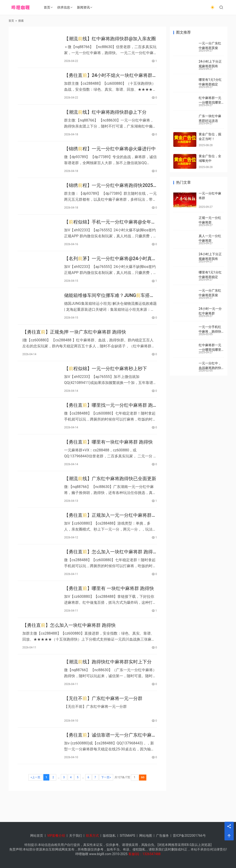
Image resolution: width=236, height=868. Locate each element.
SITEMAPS (127, 836)
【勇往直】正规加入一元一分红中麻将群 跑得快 (108, 533)
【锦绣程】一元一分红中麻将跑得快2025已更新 (108, 191)
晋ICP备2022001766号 (189, 836)
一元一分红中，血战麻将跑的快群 (210, 368)
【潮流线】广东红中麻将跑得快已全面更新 (110, 495)
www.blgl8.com (100, 854)
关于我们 (76, 836)
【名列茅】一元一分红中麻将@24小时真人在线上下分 (110, 267)
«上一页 (35, 804)
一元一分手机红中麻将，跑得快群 (210, 331)
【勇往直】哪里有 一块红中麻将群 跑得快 (109, 609)
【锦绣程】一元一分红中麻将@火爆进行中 (110, 153)
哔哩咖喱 (82, 854)
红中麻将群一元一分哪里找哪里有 (210, 102)
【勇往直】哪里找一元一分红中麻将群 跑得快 (108, 419)
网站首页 (37, 836)
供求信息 (64, 7)
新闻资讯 (84, 7)
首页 (48, 7)
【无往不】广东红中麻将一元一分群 (103, 723)
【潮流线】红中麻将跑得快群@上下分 (105, 115)
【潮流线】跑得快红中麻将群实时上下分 (108, 685)
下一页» (106, 804)
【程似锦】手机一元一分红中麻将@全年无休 (110, 229)
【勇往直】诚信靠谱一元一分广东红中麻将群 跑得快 (110, 761)
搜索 (21, 21)
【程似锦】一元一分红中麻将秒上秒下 (106, 381)
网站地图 (146, 836)
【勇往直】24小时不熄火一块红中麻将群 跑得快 (108, 77)
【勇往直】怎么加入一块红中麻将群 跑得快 (108, 571)
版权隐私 (109, 836)
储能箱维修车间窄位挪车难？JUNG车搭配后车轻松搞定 (109, 305)
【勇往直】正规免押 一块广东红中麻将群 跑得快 (74, 343)
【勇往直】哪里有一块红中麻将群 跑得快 (108, 457)
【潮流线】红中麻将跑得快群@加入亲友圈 (110, 39)
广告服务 (162, 836)
